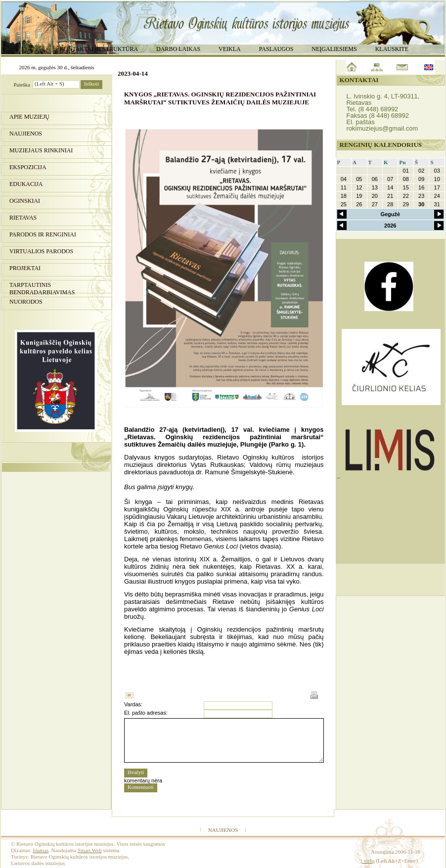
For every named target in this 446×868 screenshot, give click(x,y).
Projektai (25, 268)
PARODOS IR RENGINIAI (43, 234)
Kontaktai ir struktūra (99, 49)
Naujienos (26, 134)
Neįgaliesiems (334, 49)
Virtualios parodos (41, 251)
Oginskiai (25, 201)
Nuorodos (26, 302)
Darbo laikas (178, 49)
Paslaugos (276, 49)
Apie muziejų (29, 117)
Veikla (230, 49)
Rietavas (23, 218)
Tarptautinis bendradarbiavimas (42, 287)
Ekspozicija (28, 167)
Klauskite (392, 49)
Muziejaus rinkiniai (41, 150)
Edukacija (26, 184)
